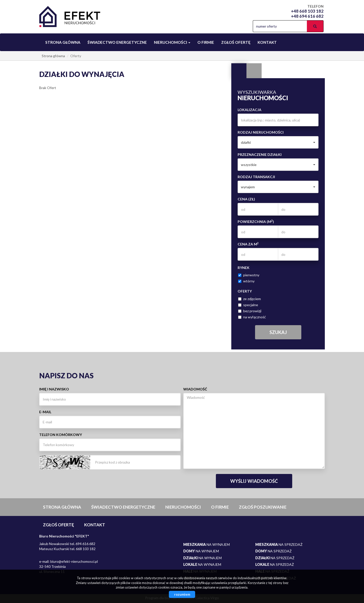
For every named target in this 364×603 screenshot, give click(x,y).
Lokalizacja (249, 110)
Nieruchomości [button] (172, 42)
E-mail (45, 412)
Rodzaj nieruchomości (261, 132)
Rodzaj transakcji (256, 177)
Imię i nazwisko (54, 389)
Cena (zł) (246, 199)
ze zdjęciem (249, 299)
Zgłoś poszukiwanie (263, 507)
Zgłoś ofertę (236, 42)
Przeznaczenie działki (260, 154)
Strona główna (63, 42)
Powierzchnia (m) (256, 221)
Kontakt (267, 42)
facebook (245, 26)
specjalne (248, 305)
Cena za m (248, 244)
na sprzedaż (279, 544)
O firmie (206, 42)
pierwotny (249, 275)
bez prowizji (250, 311)
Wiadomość (195, 389)
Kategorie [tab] (254, 71)
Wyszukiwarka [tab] (239, 71)
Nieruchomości (183, 507)
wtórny (246, 281)
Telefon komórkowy (61, 435)
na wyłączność (252, 317)
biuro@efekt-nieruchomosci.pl (74, 561)
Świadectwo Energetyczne (117, 42)
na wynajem (207, 544)
